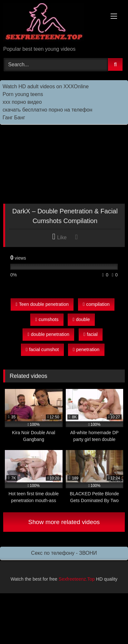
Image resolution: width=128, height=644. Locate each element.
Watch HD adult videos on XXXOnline (46, 86)
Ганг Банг (14, 118)
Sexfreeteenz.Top (77, 579)
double (81, 319)
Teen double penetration (42, 304)
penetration (86, 349)
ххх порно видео (22, 102)
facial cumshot (42, 349)
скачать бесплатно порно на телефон (47, 110)
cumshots (47, 319)
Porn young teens (23, 94)
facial (91, 334)
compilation (96, 304)
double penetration (49, 334)
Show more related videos (64, 522)
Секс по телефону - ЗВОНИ (64, 553)
